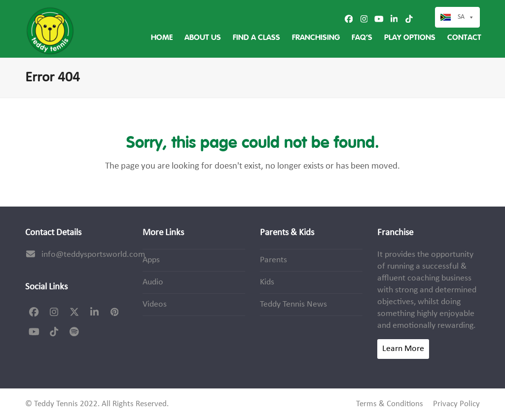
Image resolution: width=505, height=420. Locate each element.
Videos (155, 304)
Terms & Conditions (390, 404)
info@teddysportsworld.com (93, 255)
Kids (267, 282)
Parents (273, 260)
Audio (153, 282)
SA (466, 17)
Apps (151, 260)
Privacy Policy (456, 404)
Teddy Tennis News (293, 304)
